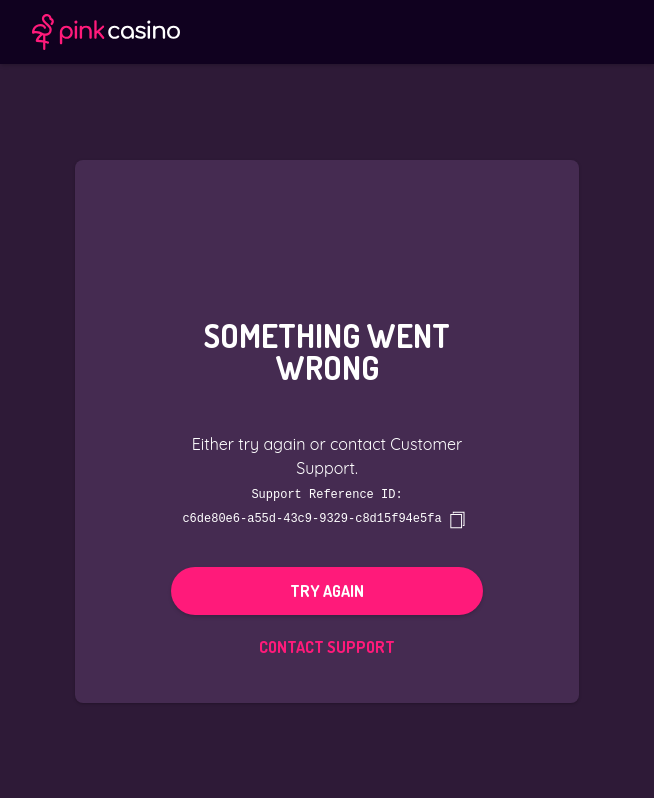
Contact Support (327, 646)
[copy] (457, 519)
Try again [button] (327, 590)
